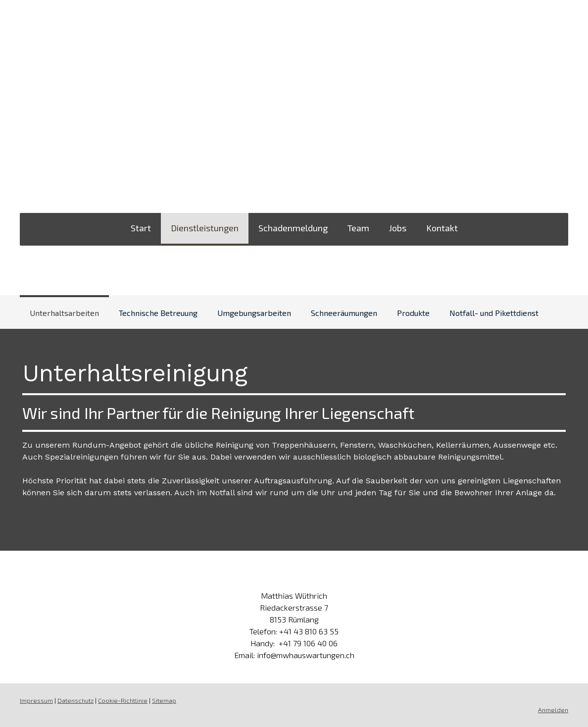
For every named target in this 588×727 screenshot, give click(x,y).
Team (358, 228)
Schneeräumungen (344, 313)
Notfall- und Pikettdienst (494, 313)
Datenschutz (75, 700)
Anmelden (553, 710)
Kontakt (442, 228)
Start (141, 228)
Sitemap (164, 700)
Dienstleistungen (205, 228)
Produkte (413, 313)
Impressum (36, 700)
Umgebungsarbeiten (254, 313)
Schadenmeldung (293, 228)
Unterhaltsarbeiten (64, 313)
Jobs (398, 228)
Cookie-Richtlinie (123, 700)
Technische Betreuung (158, 313)
